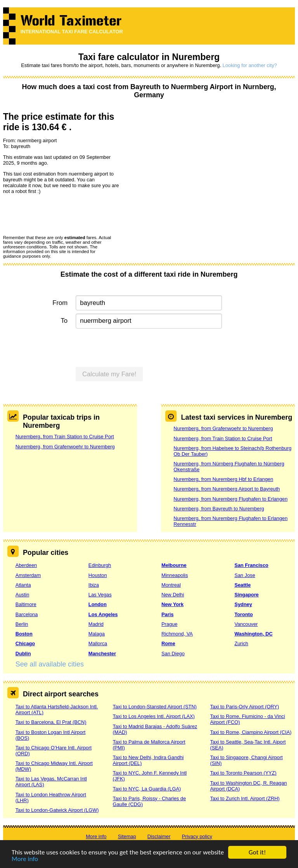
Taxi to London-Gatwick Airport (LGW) (57, 810)
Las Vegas (100, 595)
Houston (98, 575)
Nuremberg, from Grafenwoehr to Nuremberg (65, 447)
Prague (169, 624)
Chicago (25, 643)
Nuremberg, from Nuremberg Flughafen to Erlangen (230, 499)
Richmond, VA (177, 634)
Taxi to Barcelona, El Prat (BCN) (51, 722)
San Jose (245, 575)
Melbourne (174, 565)
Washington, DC (253, 634)
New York (172, 604)
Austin (23, 595)
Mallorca (98, 643)
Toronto (243, 614)
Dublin (23, 654)
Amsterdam (28, 575)
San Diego (173, 654)
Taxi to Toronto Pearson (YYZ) (243, 773)
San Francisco (251, 565)
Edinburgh (100, 565)
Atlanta (23, 585)
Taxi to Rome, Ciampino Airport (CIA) (251, 732)
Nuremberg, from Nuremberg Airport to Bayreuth (227, 489)
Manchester (102, 654)
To (64, 321)
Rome (168, 643)
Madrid (96, 624)
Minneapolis (175, 575)
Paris (167, 614)
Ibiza (94, 585)
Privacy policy (197, 836)
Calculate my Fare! (109, 374)
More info (25, 859)
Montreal (171, 585)
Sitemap (127, 836)
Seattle (243, 585)
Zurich (241, 643)
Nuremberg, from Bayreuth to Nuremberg (219, 509)
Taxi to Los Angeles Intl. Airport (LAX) (154, 716)
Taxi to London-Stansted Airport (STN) (155, 707)
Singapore (247, 595)
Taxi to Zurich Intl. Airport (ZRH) (245, 798)
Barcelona (27, 614)
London (98, 604)
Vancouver (246, 624)
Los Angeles (103, 614)
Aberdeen (26, 565)
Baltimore (26, 604)
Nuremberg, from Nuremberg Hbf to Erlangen (223, 479)
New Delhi (173, 595)
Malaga (97, 634)
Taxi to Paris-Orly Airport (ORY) (244, 707)
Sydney (243, 604)
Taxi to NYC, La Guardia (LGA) (147, 789)
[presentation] (62, 214)
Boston (24, 634)
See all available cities (50, 664)
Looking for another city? (250, 65)
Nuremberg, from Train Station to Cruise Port (65, 437)
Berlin (22, 624)
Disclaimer (159, 836)
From (60, 303)
